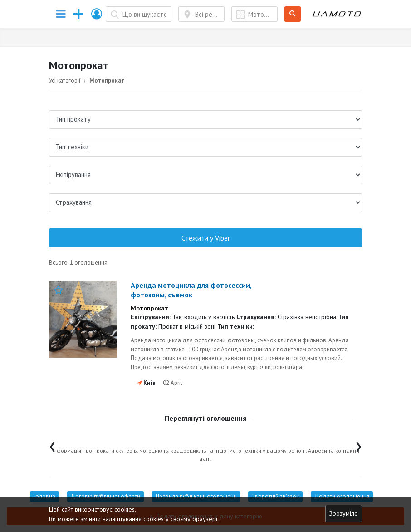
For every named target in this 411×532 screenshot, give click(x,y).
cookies (125, 509)
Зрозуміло (344, 513)
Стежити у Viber (206, 238)
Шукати (293, 14)
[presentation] (52, 445)
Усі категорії (65, 81)
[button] (97, 14)
